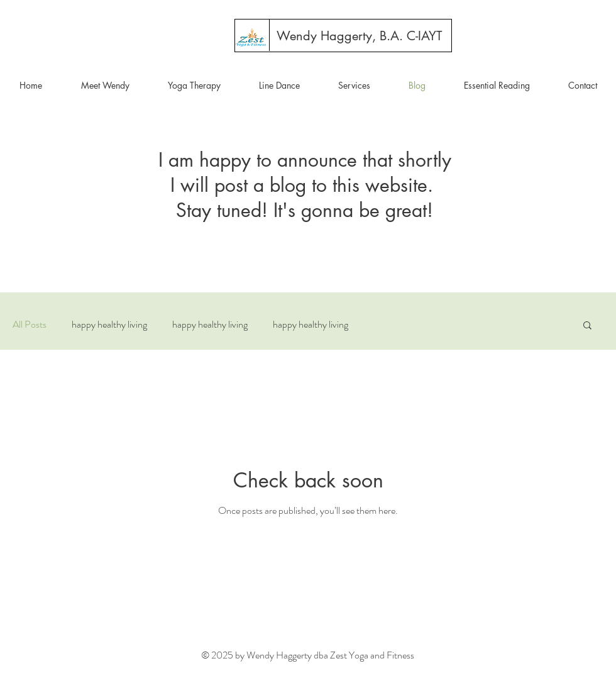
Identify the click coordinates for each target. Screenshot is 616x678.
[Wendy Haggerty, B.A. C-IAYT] (359, 36)
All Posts (30, 325)
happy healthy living (109, 325)
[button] (587, 326)
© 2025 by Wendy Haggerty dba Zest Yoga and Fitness (308, 655)
